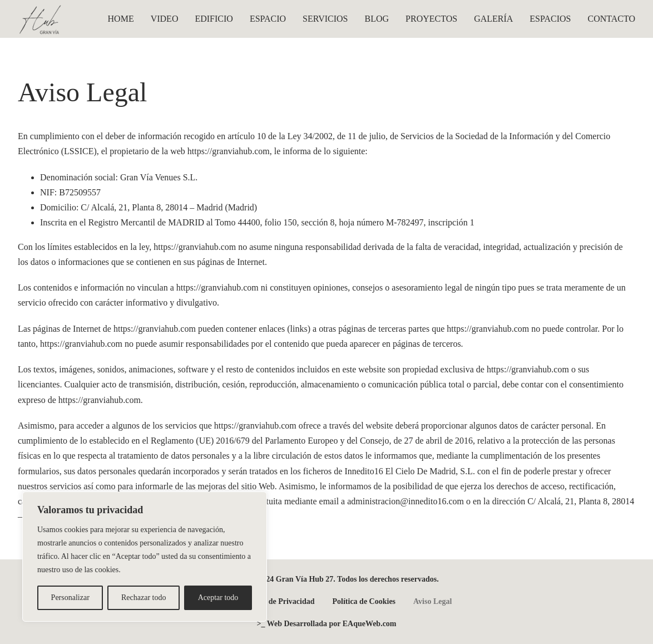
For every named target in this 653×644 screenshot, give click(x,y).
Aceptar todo (218, 598)
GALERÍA (493, 19)
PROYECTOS (431, 19)
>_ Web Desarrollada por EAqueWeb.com (326, 624)
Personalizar (70, 598)
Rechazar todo (144, 598)
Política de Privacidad (278, 601)
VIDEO (165, 19)
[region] (145, 557)
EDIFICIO (214, 19)
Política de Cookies (364, 601)
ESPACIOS (550, 19)
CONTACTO (611, 19)
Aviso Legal (432, 601)
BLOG (377, 19)
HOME (121, 19)
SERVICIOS (325, 19)
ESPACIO (268, 19)
